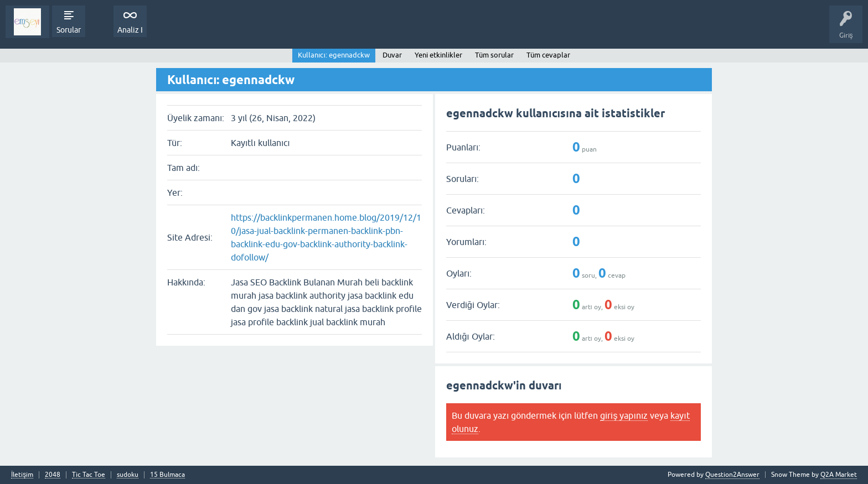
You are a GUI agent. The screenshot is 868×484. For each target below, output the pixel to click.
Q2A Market (839, 475)
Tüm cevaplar (548, 55)
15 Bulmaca (167, 475)
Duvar (392, 55)
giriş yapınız (624, 415)
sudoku (128, 475)
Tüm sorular (494, 55)
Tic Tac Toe (89, 475)
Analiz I (130, 30)
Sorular (69, 30)
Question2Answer (732, 475)
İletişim (22, 475)
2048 (53, 475)
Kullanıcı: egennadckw (334, 55)
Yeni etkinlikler (438, 55)
